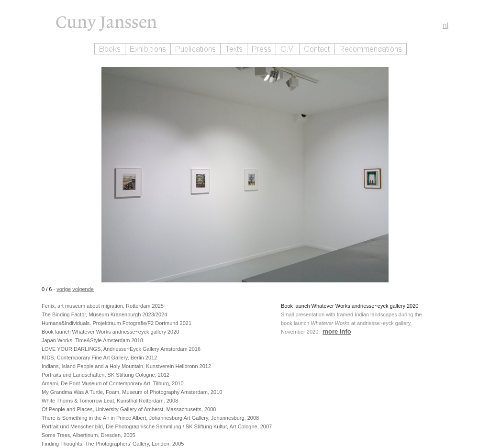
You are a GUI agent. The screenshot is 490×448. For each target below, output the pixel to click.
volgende (83, 289)
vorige (64, 289)
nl (445, 25)
